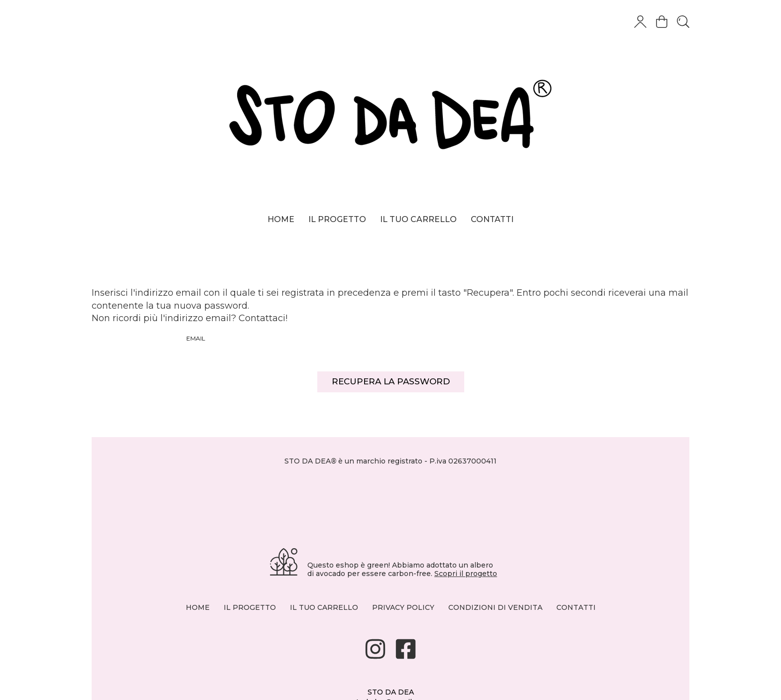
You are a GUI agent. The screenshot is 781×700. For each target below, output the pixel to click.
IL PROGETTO (250, 607)
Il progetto (337, 219)
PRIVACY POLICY (403, 607)
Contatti (492, 219)
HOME (198, 607)
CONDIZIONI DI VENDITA (495, 607)
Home (281, 219)
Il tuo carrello (418, 219)
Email (196, 338)
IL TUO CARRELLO (324, 607)
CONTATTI (576, 607)
